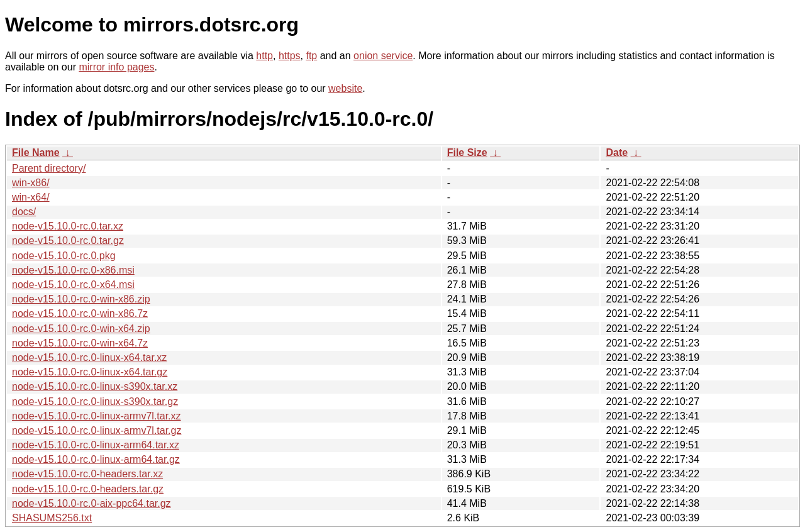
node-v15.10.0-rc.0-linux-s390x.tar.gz (95, 402)
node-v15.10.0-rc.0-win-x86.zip (81, 299)
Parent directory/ (49, 168)
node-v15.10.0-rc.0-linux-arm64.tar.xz (96, 445)
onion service (383, 56)
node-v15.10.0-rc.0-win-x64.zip (81, 329)
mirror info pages (116, 67)
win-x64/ (31, 197)
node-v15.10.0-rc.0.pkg (64, 256)
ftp (311, 56)
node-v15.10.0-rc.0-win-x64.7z (80, 343)
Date (617, 152)
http (264, 56)
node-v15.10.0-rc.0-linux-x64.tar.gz (90, 372)
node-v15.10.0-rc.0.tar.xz (68, 226)
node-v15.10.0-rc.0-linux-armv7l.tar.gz (97, 430)
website (345, 88)
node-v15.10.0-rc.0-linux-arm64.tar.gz (96, 459)
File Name (36, 152)
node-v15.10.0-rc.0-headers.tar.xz (87, 474)
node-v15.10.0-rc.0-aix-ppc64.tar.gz (92, 503)
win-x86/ (31, 183)
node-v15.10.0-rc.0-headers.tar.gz (88, 489)
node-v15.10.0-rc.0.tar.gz (68, 241)
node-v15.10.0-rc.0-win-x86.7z (80, 313)
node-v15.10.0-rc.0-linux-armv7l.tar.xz (97, 416)
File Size (467, 152)
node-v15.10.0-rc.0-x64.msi (73, 285)
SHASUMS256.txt (52, 518)
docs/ (24, 212)
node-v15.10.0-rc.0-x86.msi (73, 270)
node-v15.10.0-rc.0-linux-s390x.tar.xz (95, 386)
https (290, 56)
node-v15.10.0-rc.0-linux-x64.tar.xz (89, 357)
